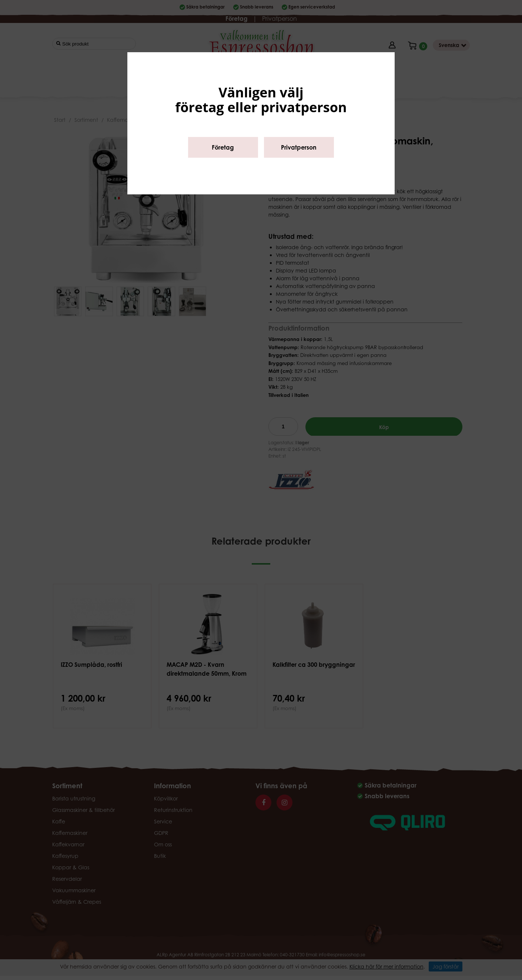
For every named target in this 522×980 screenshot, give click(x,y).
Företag (223, 147)
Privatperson (299, 147)
